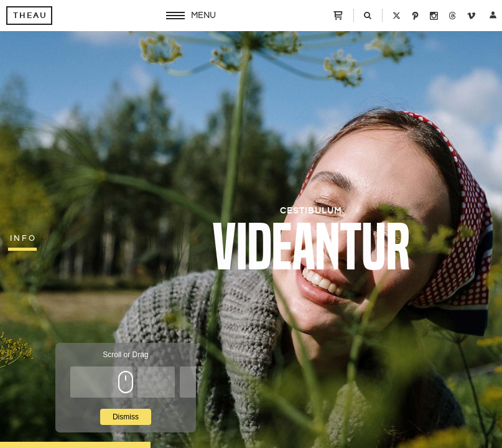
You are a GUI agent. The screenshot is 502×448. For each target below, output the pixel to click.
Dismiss (126, 417)
